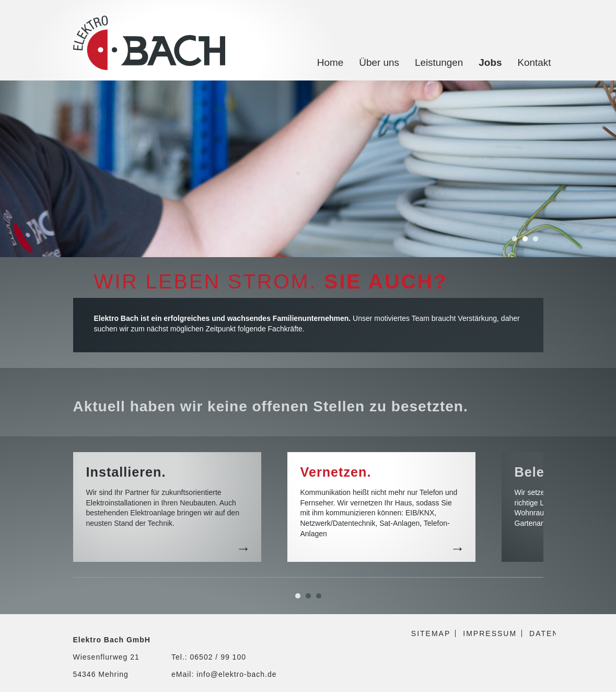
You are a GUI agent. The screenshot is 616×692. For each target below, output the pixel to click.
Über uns (379, 62)
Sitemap (431, 633)
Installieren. (126, 472)
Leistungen (439, 62)
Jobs (490, 62)
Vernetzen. (336, 472)
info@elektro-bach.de (236, 674)
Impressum (490, 633)
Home (330, 62)
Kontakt (534, 62)
